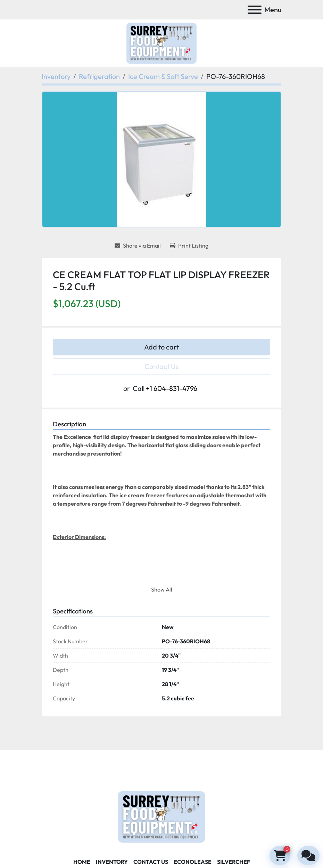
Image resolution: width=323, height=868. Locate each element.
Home (82, 862)
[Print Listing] (189, 246)
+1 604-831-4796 (172, 388)
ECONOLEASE (193, 862)
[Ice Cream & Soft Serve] (163, 76)
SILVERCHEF (234, 862)
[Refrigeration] (99, 76)
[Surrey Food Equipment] (161, 816)
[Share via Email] (138, 246)
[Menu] (255, 10)
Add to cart (161, 347)
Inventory (112, 862)
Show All (162, 589)
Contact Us (162, 366)
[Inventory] (56, 76)
